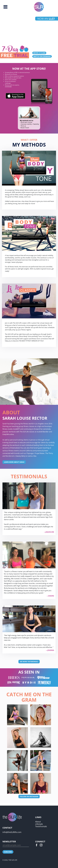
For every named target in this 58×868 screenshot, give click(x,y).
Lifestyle (39, 824)
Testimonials (41, 826)
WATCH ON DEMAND (42, 56)
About (38, 822)
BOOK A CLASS (39, 53)
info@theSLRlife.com (12, 832)
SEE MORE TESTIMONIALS (29, 662)
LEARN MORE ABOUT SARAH (14, 462)
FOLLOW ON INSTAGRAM (29, 796)
